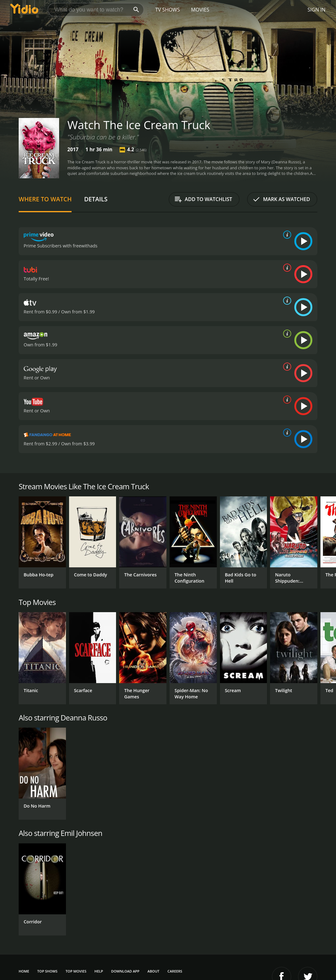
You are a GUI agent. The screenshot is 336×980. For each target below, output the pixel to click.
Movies (200, 10)
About (153, 971)
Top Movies (76, 971)
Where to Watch (45, 199)
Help (99, 971)
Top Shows (47, 971)
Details (96, 199)
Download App (125, 971)
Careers (175, 971)
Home (24, 971)
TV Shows (168, 10)
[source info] (286, 235)
